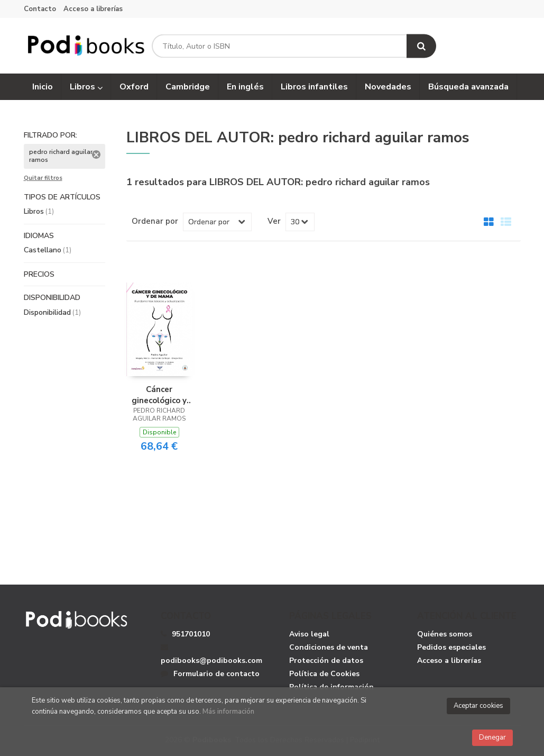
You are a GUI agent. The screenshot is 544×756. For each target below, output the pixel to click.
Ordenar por (155, 221)
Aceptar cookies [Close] (478, 706)
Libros (86, 87)
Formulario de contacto (210, 674)
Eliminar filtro (96, 155)
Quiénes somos (445, 635)
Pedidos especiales (451, 648)
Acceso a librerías (93, 9)
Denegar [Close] (492, 737)
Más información (228, 712)
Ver (274, 221)
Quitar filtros (43, 179)
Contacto (40, 9)
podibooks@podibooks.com (211, 655)
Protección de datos (326, 661)
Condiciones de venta (329, 648)
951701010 (191, 635)
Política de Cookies (324, 674)
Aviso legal (309, 635)
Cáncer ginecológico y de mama (159, 395)
